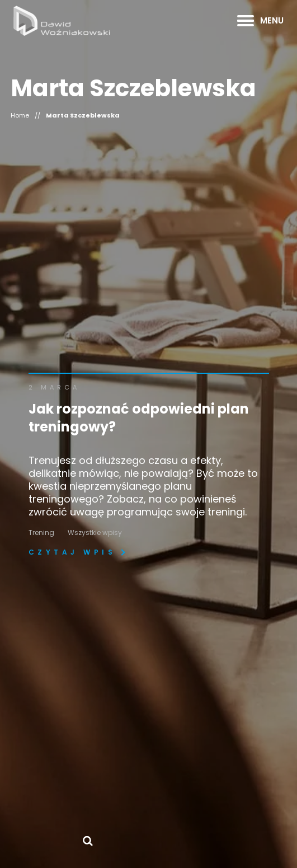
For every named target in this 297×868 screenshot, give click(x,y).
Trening (41, 532)
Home (20, 116)
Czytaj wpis (72, 552)
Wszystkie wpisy (95, 532)
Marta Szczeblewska (83, 116)
